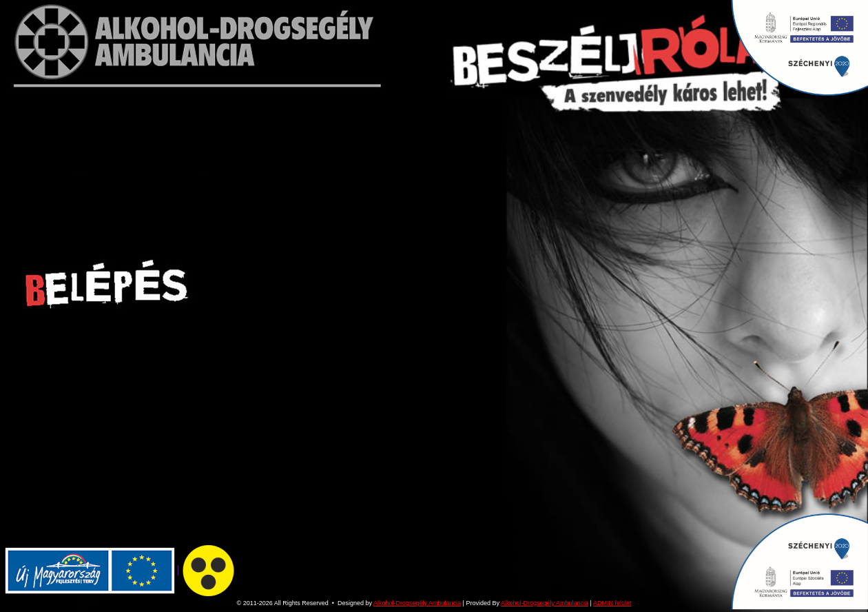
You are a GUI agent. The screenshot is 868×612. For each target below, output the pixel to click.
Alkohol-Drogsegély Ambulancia (417, 603)
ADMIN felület (612, 603)
